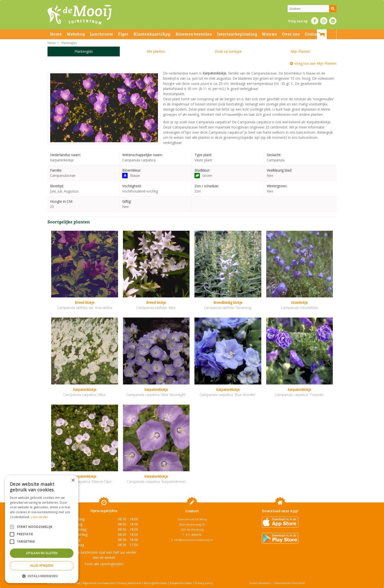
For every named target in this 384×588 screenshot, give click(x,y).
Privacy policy (204, 583)
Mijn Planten (300, 51)
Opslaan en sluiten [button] (42, 553)
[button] (42, 576)
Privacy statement (129, 583)
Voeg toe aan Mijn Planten (315, 63)
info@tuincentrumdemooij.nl (193, 540)
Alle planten (156, 51)
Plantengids (84, 51)
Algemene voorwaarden (99, 583)
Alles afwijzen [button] (42, 566)
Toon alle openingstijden (104, 564)
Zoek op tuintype (228, 51)
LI (333, 21)
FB (315, 21)
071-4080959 (194, 535)
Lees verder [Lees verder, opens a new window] (39, 517)
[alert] (42, 529)
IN (324, 21)
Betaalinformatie (181, 583)
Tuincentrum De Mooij (192, 519)
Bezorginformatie (156, 583)
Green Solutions (260, 583)
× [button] (73, 480)
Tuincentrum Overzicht (289, 583)
